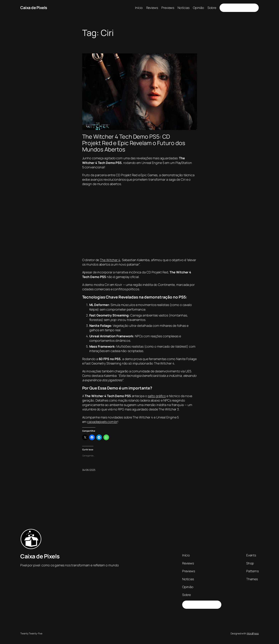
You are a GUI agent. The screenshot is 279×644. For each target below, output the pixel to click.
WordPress (253, 633)
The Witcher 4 (110, 260)
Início (139, 8)
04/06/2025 (89, 470)
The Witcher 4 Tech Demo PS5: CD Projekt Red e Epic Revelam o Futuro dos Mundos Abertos (134, 143)
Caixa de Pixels (34, 8)
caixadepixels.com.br (102, 422)
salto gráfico (157, 396)
